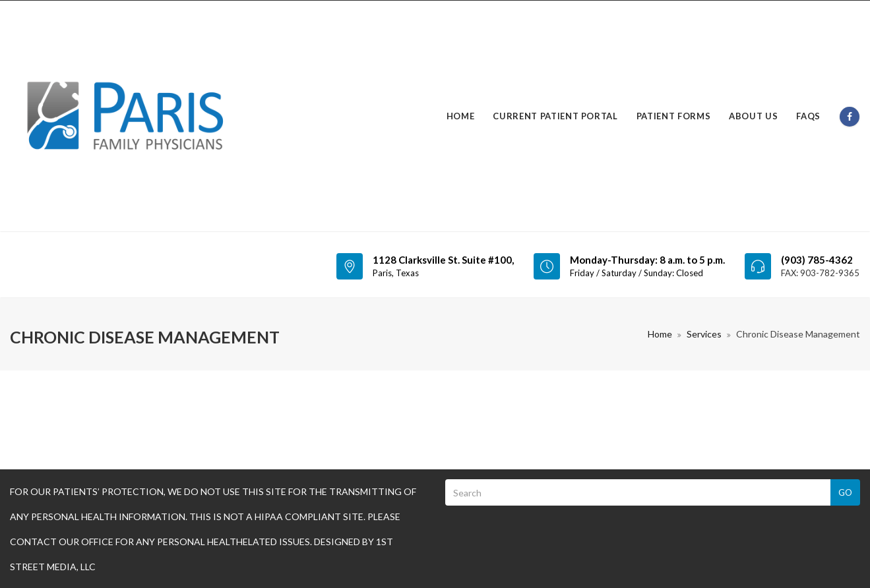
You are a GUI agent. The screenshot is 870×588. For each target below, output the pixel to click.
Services (704, 334)
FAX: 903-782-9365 (820, 273)
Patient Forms (673, 116)
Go (845, 492)
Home (461, 116)
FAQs (808, 116)
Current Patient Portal (555, 116)
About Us (753, 116)
